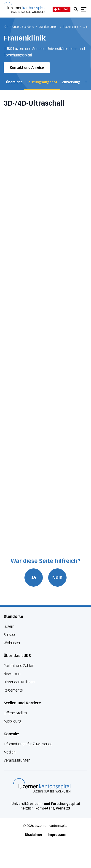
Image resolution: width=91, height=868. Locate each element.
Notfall (62, 9)
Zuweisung (71, 82)
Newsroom (12, 674)
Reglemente (13, 690)
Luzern (9, 627)
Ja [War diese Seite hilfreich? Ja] (34, 578)
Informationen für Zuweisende (28, 744)
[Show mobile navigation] (84, 9)
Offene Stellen (15, 713)
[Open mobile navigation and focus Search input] (77, 9)
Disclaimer (34, 835)
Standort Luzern (48, 27)
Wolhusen (12, 643)
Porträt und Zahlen (19, 666)
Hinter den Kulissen (19, 682)
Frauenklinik (70, 27)
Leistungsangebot (42, 82)
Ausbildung (12, 721)
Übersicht (14, 82)
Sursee (9, 635)
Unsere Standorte (23, 27)
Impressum (57, 835)
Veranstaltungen (17, 760)
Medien (10, 752)
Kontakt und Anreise (27, 68)
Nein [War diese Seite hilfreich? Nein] (57, 578)
